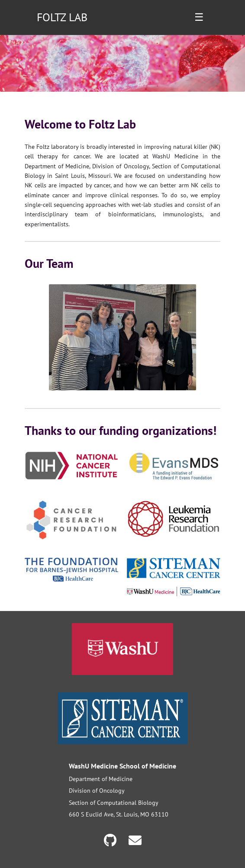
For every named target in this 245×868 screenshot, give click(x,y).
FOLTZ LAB (62, 17)
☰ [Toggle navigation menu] (199, 17)
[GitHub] (112, 840)
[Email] (135, 840)
